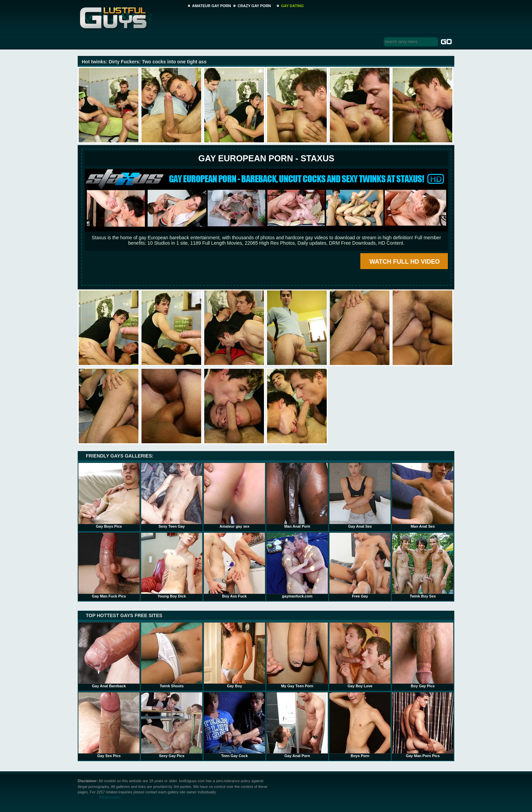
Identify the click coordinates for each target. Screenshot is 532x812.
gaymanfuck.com (297, 565)
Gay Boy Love (360, 655)
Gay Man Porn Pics (423, 725)
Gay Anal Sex (360, 495)
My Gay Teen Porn (297, 655)
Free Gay (360, 565)
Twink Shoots (172, 655)
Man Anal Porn (297, 495)
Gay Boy (234, 655)
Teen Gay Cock (234, 725)
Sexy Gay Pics (172, 725)
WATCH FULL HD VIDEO (405, 262)
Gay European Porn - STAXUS (266, 158)
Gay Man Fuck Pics (109, 565)
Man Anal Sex (423, 495)
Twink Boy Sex (423, 565)
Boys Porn (360, 725)
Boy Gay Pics (423, 655)
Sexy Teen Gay (172, 495)
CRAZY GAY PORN (254, 6)
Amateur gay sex (234, 495)
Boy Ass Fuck (234, 565)
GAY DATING (292, 6)
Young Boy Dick (172, 565)
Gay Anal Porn (297, 725)
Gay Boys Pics (109, 495)
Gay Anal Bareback (109, 655)
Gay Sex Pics (109, 725)
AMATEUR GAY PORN (212, 6)
